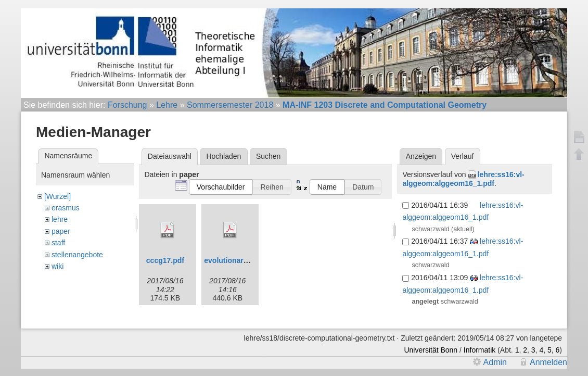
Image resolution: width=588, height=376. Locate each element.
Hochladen (223, 156)
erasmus (66, 208)
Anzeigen (421, 156)
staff (58, 243)
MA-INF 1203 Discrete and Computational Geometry (385, 105)
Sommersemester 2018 (230, 105)
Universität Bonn (431, 350)
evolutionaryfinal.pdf (240, 260)
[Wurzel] (57, 196)
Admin (495, 362)
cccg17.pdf (165, 260)
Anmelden (548, 362)
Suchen (268, 156)
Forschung (127, 105)
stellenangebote (77, 255)
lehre (60, 219)
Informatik (480, 350)
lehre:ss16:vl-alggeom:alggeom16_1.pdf (463, 179)
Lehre (167, 105)
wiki (57, 266)
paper (61, 231)
